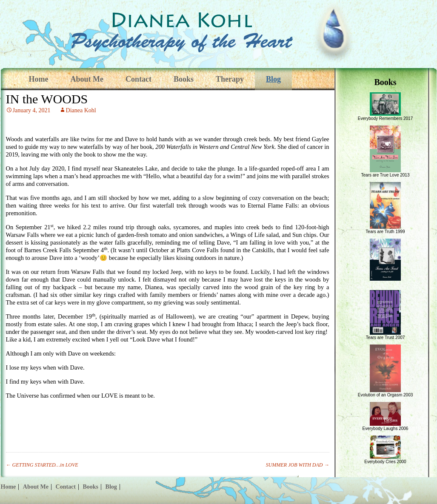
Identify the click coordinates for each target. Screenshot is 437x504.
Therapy (230, 79)
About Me (87, 79)
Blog (273, 79)
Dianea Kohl (81, 110)
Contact (139, 79)
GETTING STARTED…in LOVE (42, 465)
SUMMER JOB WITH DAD (298, 465)
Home (39, 79)
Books (184, 79)
